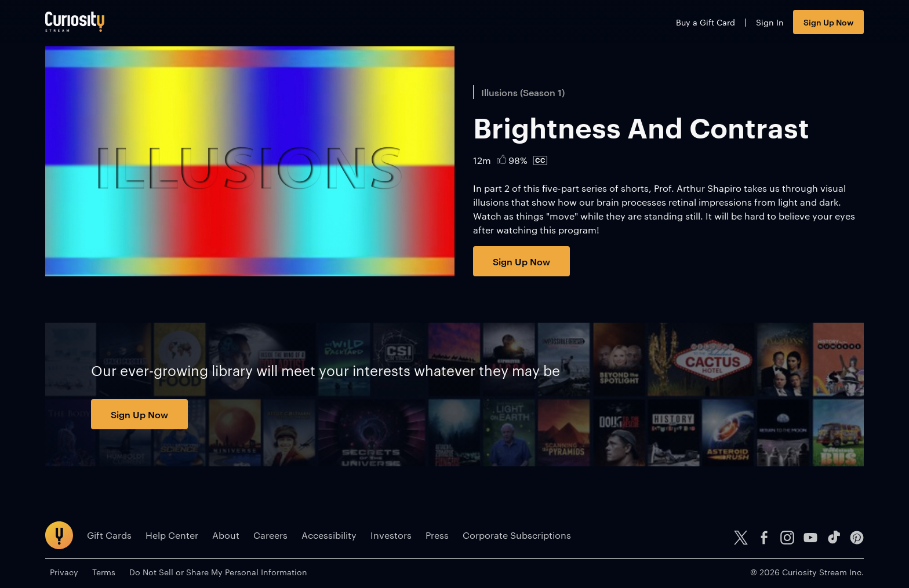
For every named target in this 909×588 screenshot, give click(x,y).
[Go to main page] (75, 22)
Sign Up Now (828, 22)
